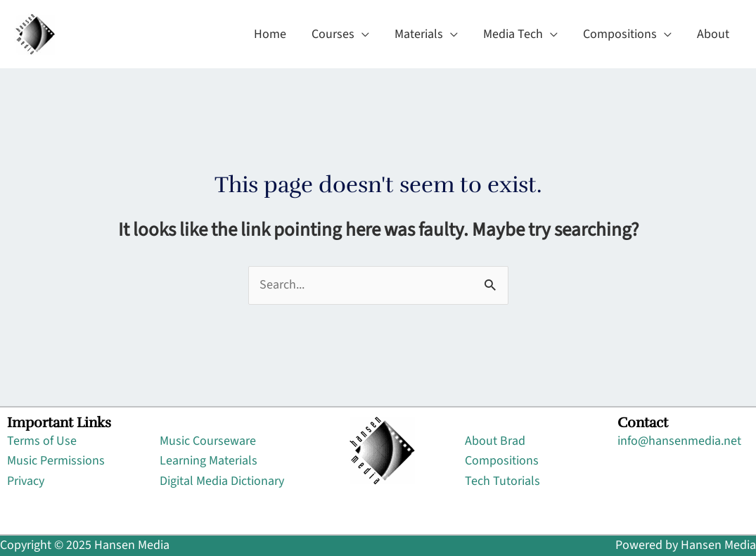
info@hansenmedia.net (679, 441)
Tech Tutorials (502, 481)
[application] (362, 34)
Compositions (502, 461)
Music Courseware (208, 441)
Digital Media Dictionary (222, 481)
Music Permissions (56, 461)
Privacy (26, 481)
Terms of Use (42, 441)
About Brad (495, 441)
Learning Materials (209, 461)
